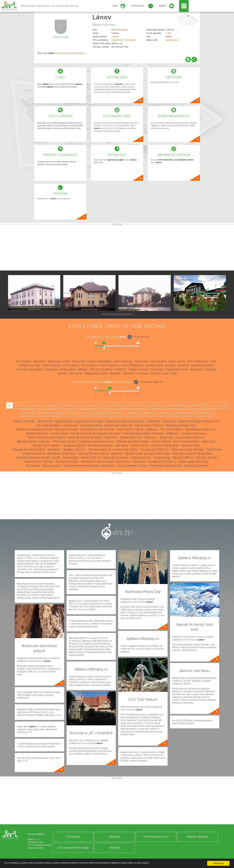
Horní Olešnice (110, 365)
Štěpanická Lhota (96, 373)
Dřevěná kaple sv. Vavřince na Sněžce (113, 449)
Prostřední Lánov (77, 53)
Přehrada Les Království (166, 466)
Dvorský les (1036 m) (155, 449)
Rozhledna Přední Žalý (180, 425)
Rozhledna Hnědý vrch (201, 429)
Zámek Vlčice (140, 445)
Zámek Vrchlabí (24, 421)
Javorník (183, 365)
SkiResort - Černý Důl (162, 421)
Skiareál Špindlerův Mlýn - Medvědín (37, 449)
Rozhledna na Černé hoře (97, 429)
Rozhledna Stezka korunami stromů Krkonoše (47, 429)
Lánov (102, 17)
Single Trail (148, 413)
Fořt (213, 361)
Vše (9, 405)
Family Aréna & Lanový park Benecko (96, 433)
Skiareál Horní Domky (39, 462)
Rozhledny (197, 405)
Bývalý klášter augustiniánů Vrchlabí (79, 421)
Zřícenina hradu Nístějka (187, 449)
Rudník (211, 369)
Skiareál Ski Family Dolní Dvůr (125, 421)
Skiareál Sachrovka (116, 458)
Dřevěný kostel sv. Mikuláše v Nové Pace (49, 453)
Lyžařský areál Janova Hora (96, 441)
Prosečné (157, 369)
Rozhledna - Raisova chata (43, 466)
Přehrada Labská (64, 441)
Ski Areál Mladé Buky (165, 445)
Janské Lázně (155, 365)
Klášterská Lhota (202, 365)
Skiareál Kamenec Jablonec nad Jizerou (89, 466)
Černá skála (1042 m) (190, 437)
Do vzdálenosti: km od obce (106, 337)
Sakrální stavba (205, 413)
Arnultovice (24, 361)
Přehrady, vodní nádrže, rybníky (132, 405)
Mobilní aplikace (198, 837)
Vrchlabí (115, 36)
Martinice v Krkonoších (61, 369)
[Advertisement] (117, 248)
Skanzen (106, 405)
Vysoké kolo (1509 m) (162, 462)
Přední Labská (138, 369)
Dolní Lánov (177, 361)
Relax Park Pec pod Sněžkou (47, 437)
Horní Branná (51, 365)
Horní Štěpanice (133, 365)
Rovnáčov (197, 369)
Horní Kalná (71, 365)
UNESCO (67, 405)
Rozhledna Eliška (67, 462)
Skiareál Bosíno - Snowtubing (150, 458)
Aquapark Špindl (74, 445)
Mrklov (83, 369)
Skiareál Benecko (37, 433)
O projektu (73, 837)
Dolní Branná (123, 361)
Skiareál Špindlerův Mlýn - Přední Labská (144, 441)
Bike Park (132, 413)
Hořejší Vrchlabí (29, 365)
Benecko (39, 361)
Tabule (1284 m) (183, 458)
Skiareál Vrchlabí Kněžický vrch (198, 421)
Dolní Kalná (159, 361)
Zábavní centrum (182, 413)
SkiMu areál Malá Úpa (193, 462)
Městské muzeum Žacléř (97, 462)
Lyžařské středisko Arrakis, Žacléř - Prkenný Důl (47, 458)
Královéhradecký (119, 30)
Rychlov (62, 373)
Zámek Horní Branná (118, 425)
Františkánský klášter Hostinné (143, 433)
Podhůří (121, 369)
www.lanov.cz (172, 40)
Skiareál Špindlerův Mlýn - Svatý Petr (93, 437)
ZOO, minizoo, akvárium (29, 405)
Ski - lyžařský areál (87, 405)
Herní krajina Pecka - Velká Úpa (194, 441)
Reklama (115, 837)
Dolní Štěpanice (198, 361)
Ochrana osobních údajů (73, 848)
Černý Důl (78, 361)
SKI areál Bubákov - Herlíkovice (57, 425)
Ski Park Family (206, 458)
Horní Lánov (61, 53)
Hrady (211, 405)
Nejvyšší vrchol (114, 413)
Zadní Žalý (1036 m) (130, 429)
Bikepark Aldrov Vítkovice (34, 441)
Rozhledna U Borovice (131, 462)
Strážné (115, 373)
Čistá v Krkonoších (100, 361)
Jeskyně (85, 413)
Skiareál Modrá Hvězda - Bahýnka (101, 453)
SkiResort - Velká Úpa (159, 437)
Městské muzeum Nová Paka (192, 453)
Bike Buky (122, 445)
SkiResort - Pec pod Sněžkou (165, 429)
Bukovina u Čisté (59, 361)
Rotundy (71, 413)
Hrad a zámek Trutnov (133, 466)
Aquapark (52, 405)
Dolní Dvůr (141, 361)
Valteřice (129, 373)
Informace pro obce (156, 837)
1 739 (168, 33)
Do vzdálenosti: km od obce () (102, 382)
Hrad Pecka (214, 449)
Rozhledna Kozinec (100, 445)
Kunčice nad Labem (30, 369)
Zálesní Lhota (160, 373)
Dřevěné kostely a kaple (49, 413)
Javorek (171, 365)
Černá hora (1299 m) (149, 425)
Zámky (223, 405)
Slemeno (76, 373)
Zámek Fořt (45, 421)
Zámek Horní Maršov (47, 445)
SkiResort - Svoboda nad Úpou (186, 433)
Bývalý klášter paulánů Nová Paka (148, 453)
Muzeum (163, 413)
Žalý (174, 373)
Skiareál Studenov (196, 466)
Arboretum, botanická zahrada (170, 405)
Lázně (98, 413)
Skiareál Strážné (91, 425)
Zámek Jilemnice (131, 437)
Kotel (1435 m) (91, 458)
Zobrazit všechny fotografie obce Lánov (117, 314)
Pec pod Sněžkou (101, 369)
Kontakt (115, 848)
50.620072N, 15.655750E (123, 40)
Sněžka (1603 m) (75, 449)
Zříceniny (26, 413)
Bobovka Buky (191, 445)
